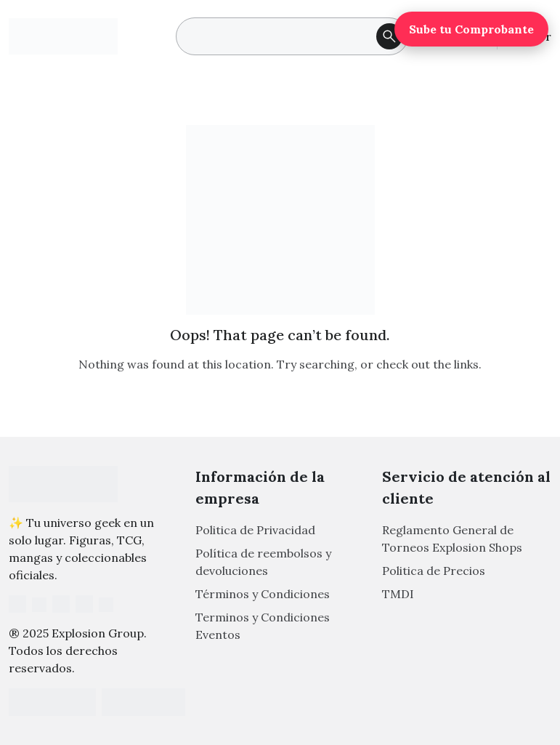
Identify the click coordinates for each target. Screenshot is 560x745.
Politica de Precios (434, 571)
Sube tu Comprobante (471, 29)
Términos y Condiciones (263, 594)
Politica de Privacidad (255, 530)
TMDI (398, 594)
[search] (292, 36)
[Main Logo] (63, 36)
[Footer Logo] (63, 484)
